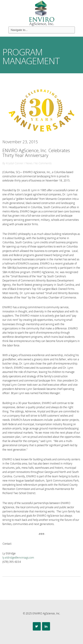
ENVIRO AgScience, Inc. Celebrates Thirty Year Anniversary (36, 153)
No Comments (43, 163)
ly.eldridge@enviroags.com (18, 558)
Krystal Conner (15, 163)
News (29, 163)
